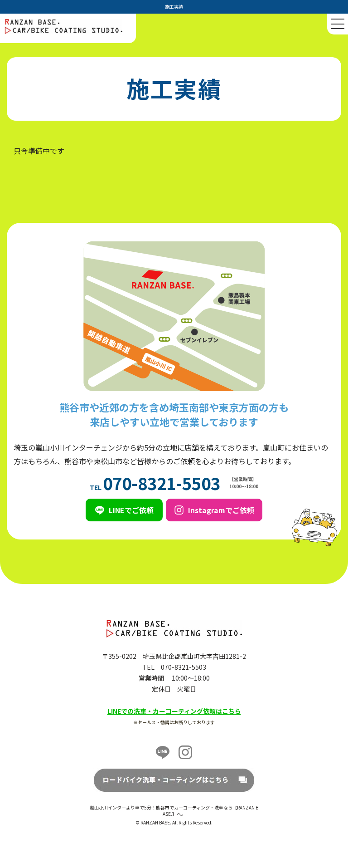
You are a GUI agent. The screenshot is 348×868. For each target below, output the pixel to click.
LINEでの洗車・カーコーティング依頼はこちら (174, 711)
